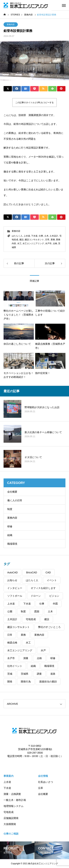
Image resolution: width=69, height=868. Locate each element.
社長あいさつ (46, 782)
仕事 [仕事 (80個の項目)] (42, 604)
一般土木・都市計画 (15, 800)
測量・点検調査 (12, 794)
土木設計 (54, 236)
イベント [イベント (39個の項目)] (52, 580)
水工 (19, 243)
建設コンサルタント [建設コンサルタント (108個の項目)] (18, 627)
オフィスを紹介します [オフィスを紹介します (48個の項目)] (43, 588)
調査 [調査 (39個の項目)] (39, 674)
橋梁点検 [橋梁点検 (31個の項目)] (12, 643)
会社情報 (43, 776)
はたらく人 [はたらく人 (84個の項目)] (32, 580)
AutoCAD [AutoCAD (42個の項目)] (12, 572)
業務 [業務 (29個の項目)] (23, 635)
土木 (46, 236)
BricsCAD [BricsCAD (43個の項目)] (32, 572)
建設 (22, 240)
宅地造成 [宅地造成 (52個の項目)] (31, 619)
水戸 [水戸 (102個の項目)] (43, 650)
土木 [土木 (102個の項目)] (50, 611)
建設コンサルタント (34, 240)
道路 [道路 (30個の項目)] (53, 674)
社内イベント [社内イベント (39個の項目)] (15, 666)
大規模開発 (10, 824)
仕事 (41, 236)
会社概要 (12, 492)
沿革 (41, 788)
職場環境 (12, 544)
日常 (47, 240)
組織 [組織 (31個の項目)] (33, 666)
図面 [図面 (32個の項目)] (37, 611)
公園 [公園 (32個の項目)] (10, 611)
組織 (10, 535)
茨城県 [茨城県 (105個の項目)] (25, 674)
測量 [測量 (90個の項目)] (26, 658)
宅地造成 (9, 812)
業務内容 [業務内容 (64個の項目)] (39, 635)
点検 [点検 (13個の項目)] (39, 658)
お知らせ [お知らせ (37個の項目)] (12, 580)
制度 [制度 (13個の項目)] (23, 611)
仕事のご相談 (11, 834)
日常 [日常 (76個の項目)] (10, 635)
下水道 (34, 236)
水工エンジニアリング (33, 243)
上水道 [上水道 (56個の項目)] (11, 604)
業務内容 (11, 24)
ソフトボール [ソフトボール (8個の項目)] (15, 596)
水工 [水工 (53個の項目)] (28, 643)
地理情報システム (14, 806)
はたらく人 (17, 236)
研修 (10, 526)
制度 (10, 509)
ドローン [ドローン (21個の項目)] (36, 596)
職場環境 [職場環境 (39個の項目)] (49, 666)
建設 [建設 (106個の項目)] (47, 619)
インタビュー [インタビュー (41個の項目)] (15, 588)
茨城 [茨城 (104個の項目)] (10, 674)
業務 (53, 240)
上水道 (27, 236)
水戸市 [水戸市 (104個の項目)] (11, 658)
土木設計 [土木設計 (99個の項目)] (12, 619)
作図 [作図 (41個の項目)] (55, 604)
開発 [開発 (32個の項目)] (10, 682)
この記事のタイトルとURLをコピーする (34, 103)
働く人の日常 (15, 500)
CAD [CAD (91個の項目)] (48, 572)
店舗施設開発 (11, 818)
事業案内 (9, 776)
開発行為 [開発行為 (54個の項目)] (26, 682)
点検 (55, 243)
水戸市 (48, 243)
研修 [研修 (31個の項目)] (53, 658)
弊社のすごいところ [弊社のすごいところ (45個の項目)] (49, 627)
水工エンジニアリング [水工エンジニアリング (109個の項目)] (20, 650)
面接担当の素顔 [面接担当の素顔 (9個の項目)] (48, 682)
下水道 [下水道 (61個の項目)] (27, 604)
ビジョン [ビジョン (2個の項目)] (54, 596)
